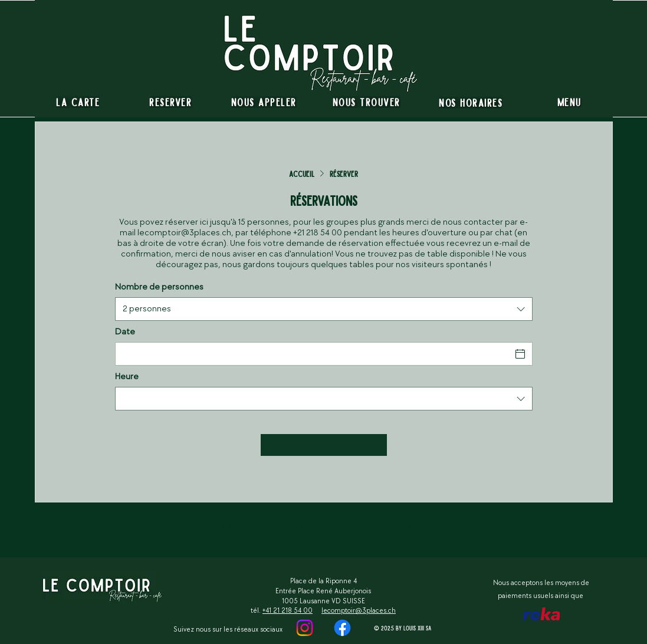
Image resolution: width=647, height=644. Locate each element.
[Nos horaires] (471, 103)
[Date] (313, 354)
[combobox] (324, 309)
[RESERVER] (171, 102)
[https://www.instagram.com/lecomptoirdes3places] (342, 628)
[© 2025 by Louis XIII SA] (404, 628)
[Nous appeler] (264, 102)
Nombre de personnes (159, 287)
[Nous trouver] (367, 102)
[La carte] (78, 102)
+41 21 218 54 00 (288, 611)
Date (125, 332)
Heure (127, 377)
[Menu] (569, 102)
